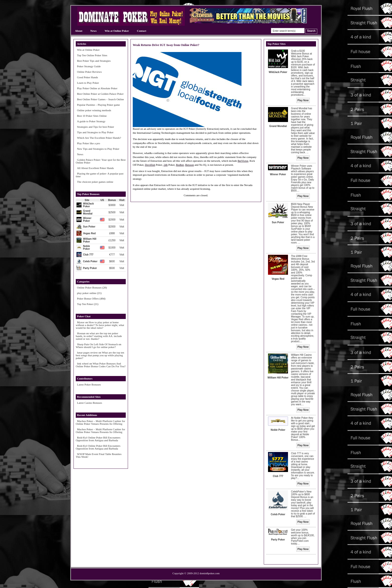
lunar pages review (87, 352)
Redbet (180, 165)
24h (166, 165)
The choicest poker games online (95, 182)
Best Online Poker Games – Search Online (100, 99)
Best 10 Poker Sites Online (92, 116)
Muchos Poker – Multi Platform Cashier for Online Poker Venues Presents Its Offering (100, 422)
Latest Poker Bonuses (89, 384)
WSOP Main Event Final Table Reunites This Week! (99, 455)
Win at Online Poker (117, 31)
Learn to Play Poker (88, 83)
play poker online (87, 293)
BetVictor (243, 161)
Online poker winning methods (94, 110)
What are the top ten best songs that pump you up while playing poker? (100, 355)
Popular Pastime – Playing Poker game (98, 105)
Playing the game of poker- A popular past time (100, 175)
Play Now (303, 100)
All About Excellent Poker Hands (95, 168)
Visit (122, 205)
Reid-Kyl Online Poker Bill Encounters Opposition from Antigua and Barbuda (98, 439)
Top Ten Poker (85, 304)
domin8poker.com (210, 573)
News (93, 31)
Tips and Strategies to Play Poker (95, 132)
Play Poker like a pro (88, 143)
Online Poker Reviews (89, 72)
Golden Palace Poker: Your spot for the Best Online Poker (101, 161)
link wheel (83, 363)
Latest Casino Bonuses (89, 403)
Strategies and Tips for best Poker (95, 127)
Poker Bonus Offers (88, 298)
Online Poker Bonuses (89, 287)
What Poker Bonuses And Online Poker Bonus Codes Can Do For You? (101, 365)
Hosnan (81, 333)
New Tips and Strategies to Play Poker (98, 149)
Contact (142, 31)
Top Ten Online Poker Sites (92, 55)
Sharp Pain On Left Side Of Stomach (97, 344)
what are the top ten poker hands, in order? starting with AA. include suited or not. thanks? (99, 336)
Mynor (81, 322)
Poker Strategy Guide (89, 66)
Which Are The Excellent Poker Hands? (99, 138)
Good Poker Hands (87, 77)
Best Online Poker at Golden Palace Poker (100, 94)
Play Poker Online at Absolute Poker (97, 88)
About (79, 31)
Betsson (190, 165)
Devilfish (150, 165)
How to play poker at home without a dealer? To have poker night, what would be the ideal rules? (100, 325)
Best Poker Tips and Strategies (94, 61)
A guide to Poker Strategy (91, 121)
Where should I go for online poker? (96, 347)
